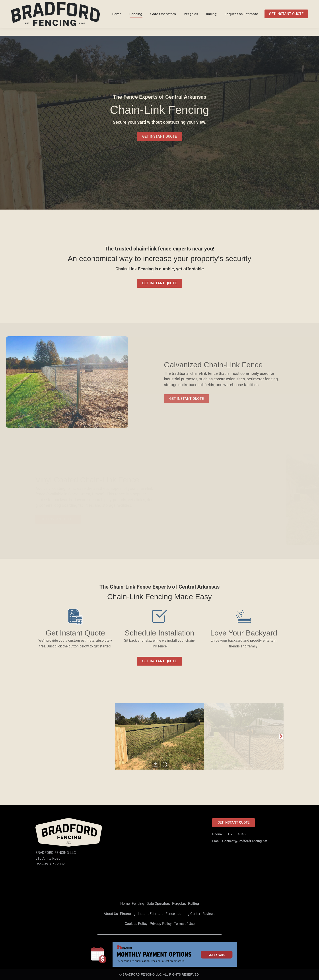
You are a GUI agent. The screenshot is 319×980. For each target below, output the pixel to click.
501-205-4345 (296, 4)
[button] (281, 736)
